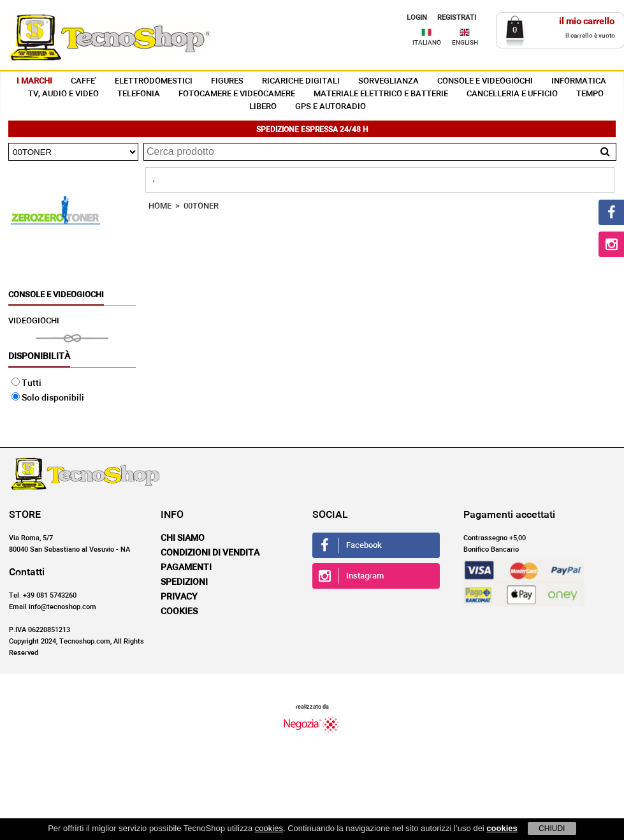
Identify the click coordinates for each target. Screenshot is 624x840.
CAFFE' (83, 81)
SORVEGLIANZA (388, 81)
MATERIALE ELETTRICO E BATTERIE (381, 94)
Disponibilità (39, 357)
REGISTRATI (457, 18)
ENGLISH (465, 43)
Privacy (179, 597)
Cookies (179, 612)
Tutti (26, 383)
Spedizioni (184, 582)
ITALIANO (427, 43)
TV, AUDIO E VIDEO (63, 94)
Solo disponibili (48, 398)
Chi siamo (183, 538)
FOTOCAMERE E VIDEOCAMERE (237, 94)
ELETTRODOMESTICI (154, 81)
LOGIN (417, 18)
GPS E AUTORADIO (330, 107)
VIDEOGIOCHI (34, 321)
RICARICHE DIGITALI (301, 81)
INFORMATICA (579, 81)
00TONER (201, 206)
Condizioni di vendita (210, 553)
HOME (160, 206)
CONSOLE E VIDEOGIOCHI (485, 81)
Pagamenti (186, 568)
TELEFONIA (139, 94)
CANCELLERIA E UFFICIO (512, 94)
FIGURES (227, 81)
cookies (269, 828)
